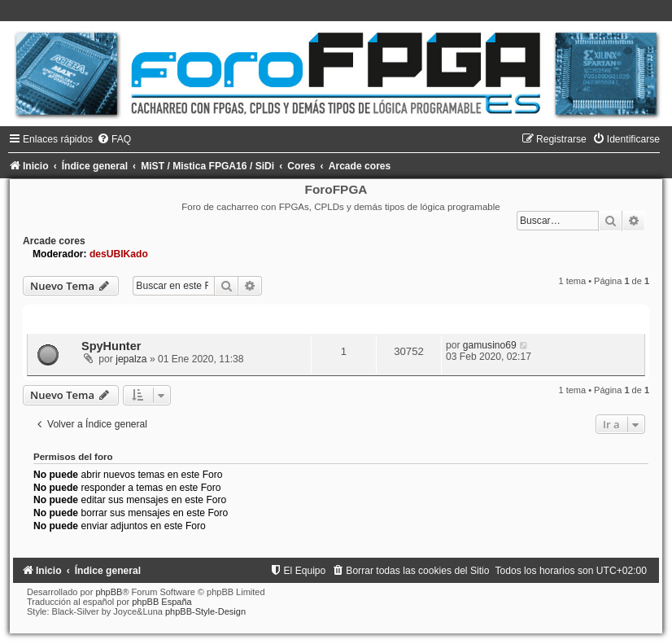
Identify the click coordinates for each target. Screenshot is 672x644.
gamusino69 (490, 345)
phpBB (109, 592)
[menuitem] (114, 139)
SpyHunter (111, 346)
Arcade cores (54, 241)
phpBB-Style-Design (205, 611)
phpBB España (161, 602)
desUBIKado (119, 254)
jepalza (131, 359)
